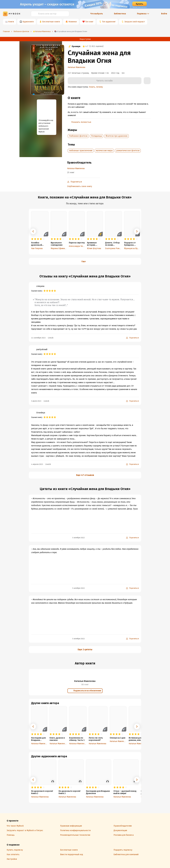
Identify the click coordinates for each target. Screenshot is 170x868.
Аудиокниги (28, 22)
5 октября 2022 (78, 538)
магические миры (104, 151)
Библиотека (120, 14)
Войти (164, 14)
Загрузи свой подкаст (135, 22)
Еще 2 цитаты (85, 649)
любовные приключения (81, 151)
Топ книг (89, 22)
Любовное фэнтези (78, 136)
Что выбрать (97, 14)
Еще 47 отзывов (85, 475)
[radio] (32, 239)
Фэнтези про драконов (116, 136)
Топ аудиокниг (109, 22)
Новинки (72, 22)
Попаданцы (96, 136)
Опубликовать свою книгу (80, 186)
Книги (11, 22)
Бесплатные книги (51, 22)
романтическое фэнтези (128, 151)
